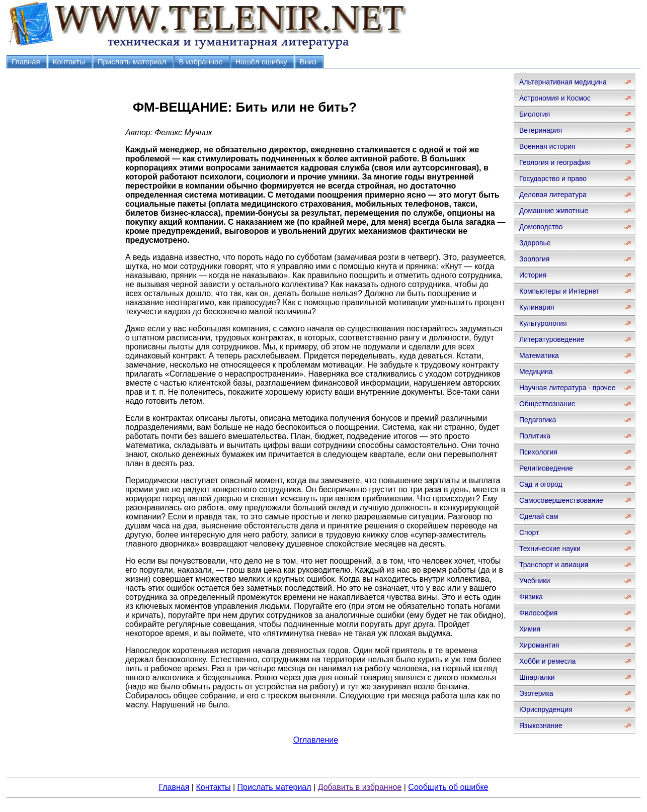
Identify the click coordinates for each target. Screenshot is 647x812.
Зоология (534, 259)
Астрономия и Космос (555, 98)
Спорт (529, 532)
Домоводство (541, 227)
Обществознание (547, 404)
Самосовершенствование (561, 500)
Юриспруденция (546, 709)
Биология (535, 114)
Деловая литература (553, 195)
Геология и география (555, 162)
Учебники (535, 581)
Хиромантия (539, 645)
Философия (538, 613)
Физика (531, 597)
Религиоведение (546, 468)
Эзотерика (536, 693)
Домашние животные (554, 211)
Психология (538, 452)
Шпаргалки (537, 677)
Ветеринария (541, 130)
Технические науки (550, 549)
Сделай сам (539, 516)
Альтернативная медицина (563, 82)
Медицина (536, 372)
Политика (535, 436)
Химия (530, 629)
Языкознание (541, 726)
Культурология (543, 323)
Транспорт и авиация (554, 565)
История (533, 275)
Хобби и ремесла (547, 661)
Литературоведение (552, 339)
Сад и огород (541, 484)
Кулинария (537, 307)
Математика (539, 355)
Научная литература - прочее (567, 388)
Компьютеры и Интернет (559, 291)
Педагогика (538, 420)
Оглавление (316, 740)
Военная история (547, 146)
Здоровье (535, 243)
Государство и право (553, 178)
